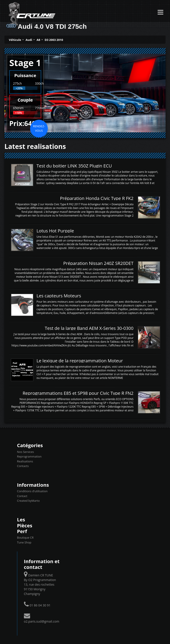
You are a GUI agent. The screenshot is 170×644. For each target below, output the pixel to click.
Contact (22, 496)
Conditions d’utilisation (32, 491)
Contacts (23, 466)
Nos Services (25, 452)
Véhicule (15, 40)
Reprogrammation (29, 456)
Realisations (25, 461)
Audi (29, 40)
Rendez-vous (39, 128)
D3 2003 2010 (54, 40)
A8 (38, 40)
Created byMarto (28, 501)
